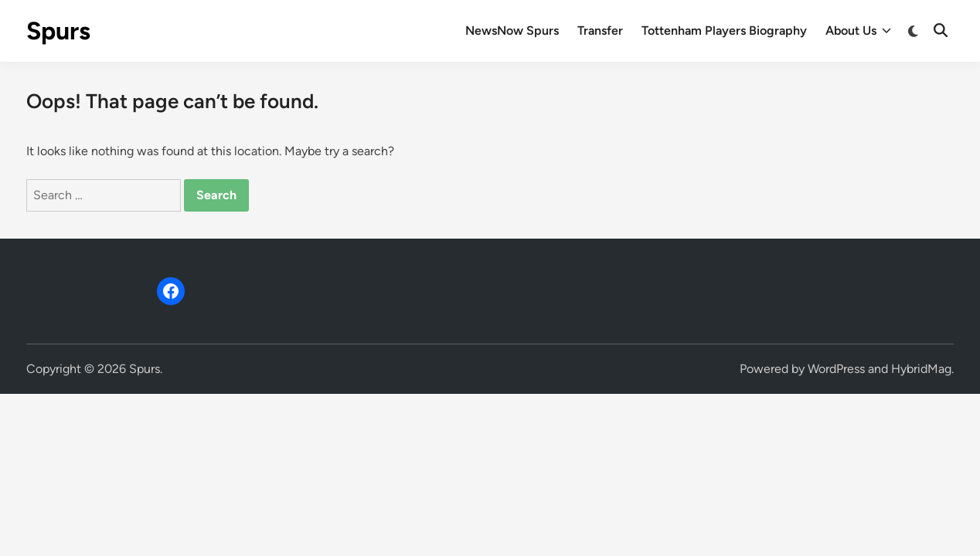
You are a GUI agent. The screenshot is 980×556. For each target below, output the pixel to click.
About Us (858, 31)
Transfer (600, 31)
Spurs (58, 31)
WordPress (836, 369)
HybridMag (921, 369)
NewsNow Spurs (512, 31)
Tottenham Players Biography (724, 31)
